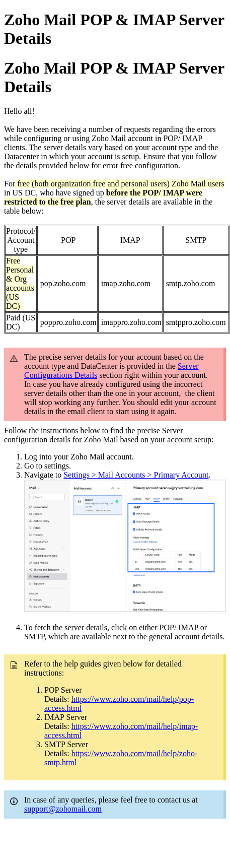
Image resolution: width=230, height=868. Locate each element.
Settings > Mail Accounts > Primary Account (136, 475)
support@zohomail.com (63, 809)
